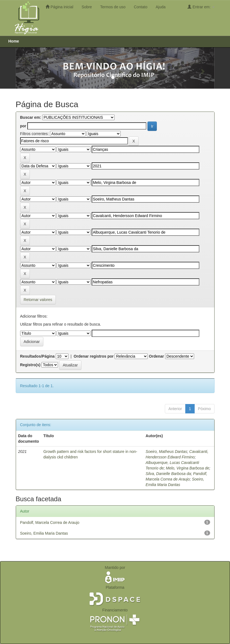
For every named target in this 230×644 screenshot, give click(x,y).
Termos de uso (113, 7)
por (23, 126)
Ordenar (156, 356)
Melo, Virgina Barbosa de (188, 468)
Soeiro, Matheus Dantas (166, 452)
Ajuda (161, 7)
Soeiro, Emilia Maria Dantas (44, 533)
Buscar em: (31, 117)
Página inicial (59, 7)
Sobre (87, 7)
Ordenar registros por (94, 356)
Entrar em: (201, 7)
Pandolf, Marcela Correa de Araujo (50, 522)
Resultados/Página (37, 356)
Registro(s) (30, 365)
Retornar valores (38, 300)
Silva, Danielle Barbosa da (168, 474)
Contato (141, 7)
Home (14, 41)
